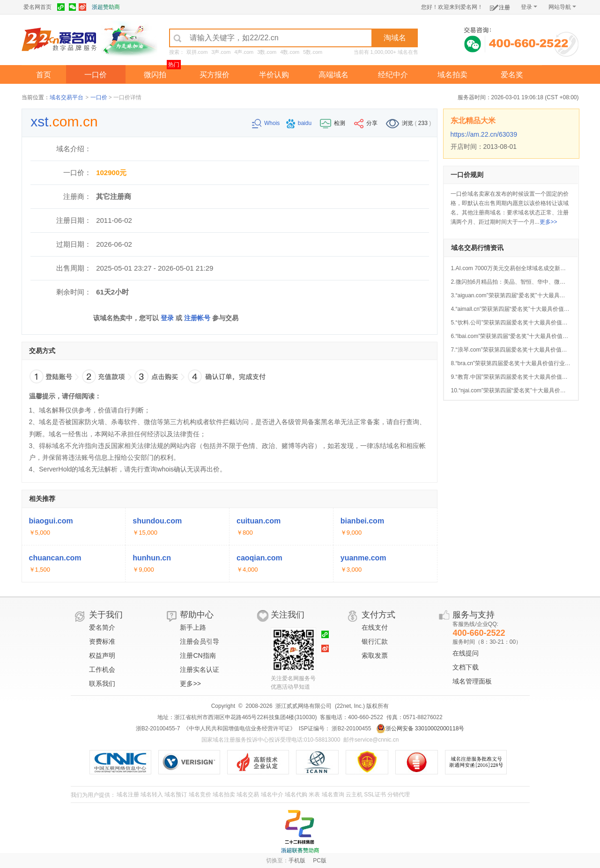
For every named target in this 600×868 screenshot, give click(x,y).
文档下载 (466, 667)
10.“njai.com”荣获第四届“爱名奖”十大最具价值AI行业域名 (522, 390)
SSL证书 (375, 794)
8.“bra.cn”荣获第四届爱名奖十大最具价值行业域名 (514, 363)
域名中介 (272, 794)
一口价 (96, 75)
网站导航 (562, 7)
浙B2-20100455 (351, 728)
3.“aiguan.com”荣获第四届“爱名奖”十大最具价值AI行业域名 (525, 295)
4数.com (290, 52)
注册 (500, 6)
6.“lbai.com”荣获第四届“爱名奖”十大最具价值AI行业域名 (521, 336)
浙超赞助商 (106, 7)
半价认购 (274, 75)
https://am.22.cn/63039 (484, 134)
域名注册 (128, 794)
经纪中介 (393, 75)
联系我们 (102, 684)
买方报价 (215, 75)
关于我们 (106, 615)
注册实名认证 (200, 669)
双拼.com (197, 52)
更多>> (548, 222)
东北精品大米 (473, 121)
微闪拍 (155, 75)
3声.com (221, 52)
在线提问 (466, 653)
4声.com (244, 52)
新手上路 (193, 627)
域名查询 (333, 794)
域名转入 (152, 794)
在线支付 (375, 627)
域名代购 (296, 794)
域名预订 (176, 794)
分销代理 (399, 794)
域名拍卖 (452, 75)
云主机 (354, 794)
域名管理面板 (472, 681)
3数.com (267, 52)
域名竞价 (200, 794)
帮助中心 (197, 615)
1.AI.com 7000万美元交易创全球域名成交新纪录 (511, 268)
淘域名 (395, 38)
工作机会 (102, 669)
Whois (267, 123)
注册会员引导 (200, 641)
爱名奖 (512, 75)
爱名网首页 (37, 7)
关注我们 (288, 615)
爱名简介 (102, 627)
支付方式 (378, 615)
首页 (44, 75)
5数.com (313, 52)
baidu (300, 123)
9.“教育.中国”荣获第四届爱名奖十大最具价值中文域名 (518, 377)
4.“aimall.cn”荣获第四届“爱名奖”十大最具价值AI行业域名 (522, 309)
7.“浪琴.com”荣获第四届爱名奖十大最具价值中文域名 (518, 350)
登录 (529, 7)
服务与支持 (474, 615)
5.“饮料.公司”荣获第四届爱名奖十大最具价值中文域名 (518, 323)
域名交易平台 (67, 97)
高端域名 (333, 75)
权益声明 (102, 655)
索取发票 (375, 655)
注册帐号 (197, 318)
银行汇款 (375, 641)
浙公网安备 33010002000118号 (420, 728)
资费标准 (102, 641)
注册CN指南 (198, 655)
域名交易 (248, 794)
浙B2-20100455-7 (158, 728)
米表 (314, 794)
